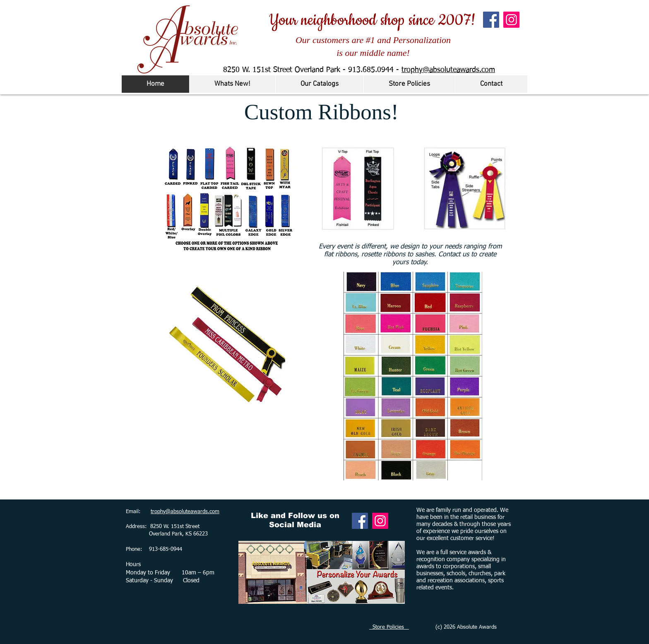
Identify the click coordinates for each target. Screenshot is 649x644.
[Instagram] (511, 20)
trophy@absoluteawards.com (448, 70)
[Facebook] (491, 20)
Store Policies (389, 627)
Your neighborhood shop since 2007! (372, 20)
